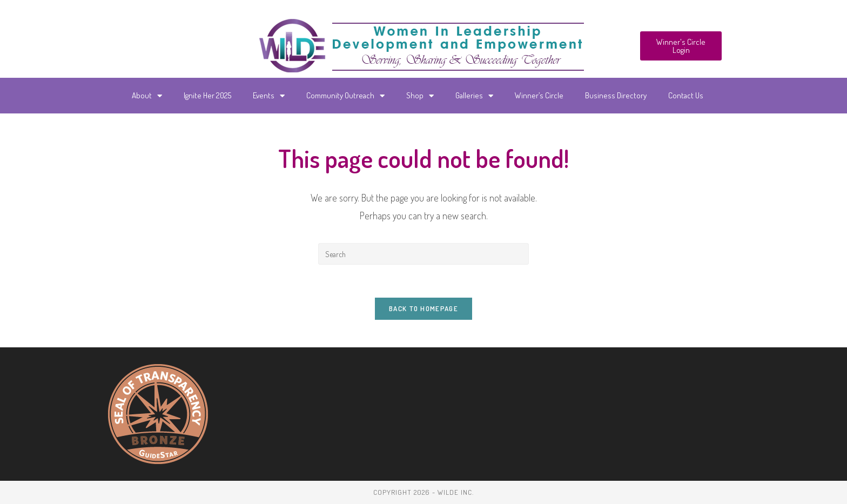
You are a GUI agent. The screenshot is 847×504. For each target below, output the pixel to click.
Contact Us (686, 95)
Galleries (474, 96)
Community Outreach (345, 96)
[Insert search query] (423, 254)
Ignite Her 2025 (207, 95)
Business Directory (616, 95)
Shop (420, 96)
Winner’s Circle (539, 95)
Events (269, 96)
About (147, 96)
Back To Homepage (423, 308)
